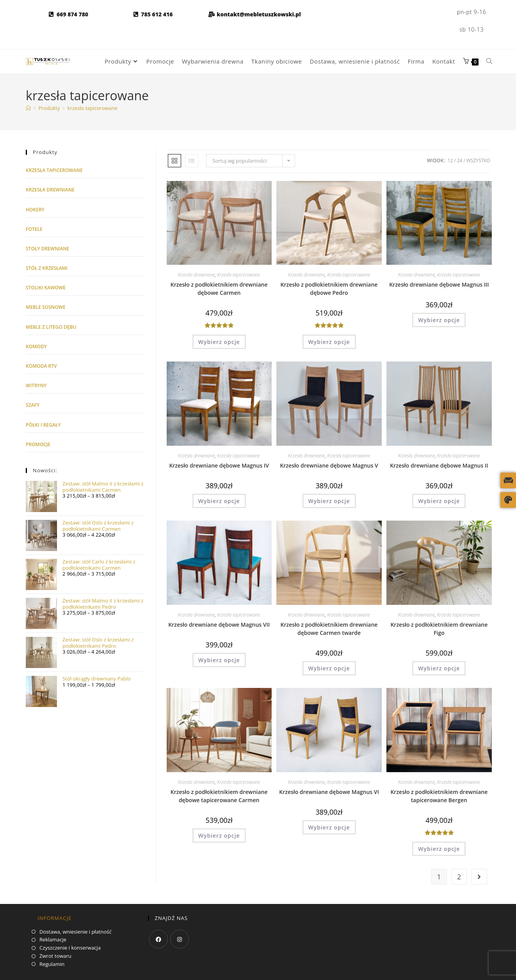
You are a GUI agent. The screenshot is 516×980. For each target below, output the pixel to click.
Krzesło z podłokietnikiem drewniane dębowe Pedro (329, 289)
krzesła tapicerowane (93, 108)
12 (450, 160)
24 (460, 160)
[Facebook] (158, 939)
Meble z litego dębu (51, 327)
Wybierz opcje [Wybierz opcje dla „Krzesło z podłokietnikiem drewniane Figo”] (439, 668)
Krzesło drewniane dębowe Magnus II (439, 465)
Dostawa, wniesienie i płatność (76, 932)
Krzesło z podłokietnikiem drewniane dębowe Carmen (219, 289)
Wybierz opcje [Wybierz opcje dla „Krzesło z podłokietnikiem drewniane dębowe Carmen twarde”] (329, 668)
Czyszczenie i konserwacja (70, 948)
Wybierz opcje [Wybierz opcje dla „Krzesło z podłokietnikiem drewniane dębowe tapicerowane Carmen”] (219, 836)
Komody (36, 346)
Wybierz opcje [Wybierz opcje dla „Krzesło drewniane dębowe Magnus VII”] (219, 660)
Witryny (36, 385)
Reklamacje (53, 940)
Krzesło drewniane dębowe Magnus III (439, 284)
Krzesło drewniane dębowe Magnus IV (219, 465)
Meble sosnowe (46, 307)
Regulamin (52, 964)
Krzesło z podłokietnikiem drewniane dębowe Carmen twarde (329, 629)
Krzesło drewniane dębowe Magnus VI (329, 792)
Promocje (38, 444)
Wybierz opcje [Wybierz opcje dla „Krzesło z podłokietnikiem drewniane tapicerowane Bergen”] (439, 849)
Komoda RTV (41, 366)
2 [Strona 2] (459, 877)
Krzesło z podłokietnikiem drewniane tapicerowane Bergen (439, 796)
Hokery (35, 210)
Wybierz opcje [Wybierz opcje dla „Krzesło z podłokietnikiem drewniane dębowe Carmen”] (219, 342)
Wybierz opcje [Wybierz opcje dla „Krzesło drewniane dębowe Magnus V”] (329, 501)
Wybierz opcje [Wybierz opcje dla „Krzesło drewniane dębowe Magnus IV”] (219, 501)
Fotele (34, 229)
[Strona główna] (28, 108)
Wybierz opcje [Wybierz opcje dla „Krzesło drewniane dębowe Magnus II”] (439, 501)
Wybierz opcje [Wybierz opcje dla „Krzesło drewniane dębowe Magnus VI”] (329, 827)
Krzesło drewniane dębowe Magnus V (329, 465)
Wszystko (478, 160)
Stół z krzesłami (47, 268)
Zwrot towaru (55, 956)
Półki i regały (43, 425)
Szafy (33, 405)
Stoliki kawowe (46, 288)
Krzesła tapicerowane (238, 275)
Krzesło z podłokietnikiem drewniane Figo (439, 629)
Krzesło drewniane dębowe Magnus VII (219, 625)
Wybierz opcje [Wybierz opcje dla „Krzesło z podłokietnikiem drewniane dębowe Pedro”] (329, 342)
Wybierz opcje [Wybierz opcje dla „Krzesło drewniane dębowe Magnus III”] (439, 320)
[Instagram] (180, 939)
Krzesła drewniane (196, 275)
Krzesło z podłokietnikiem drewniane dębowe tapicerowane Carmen (219, 796)
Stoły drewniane (47, 249)
